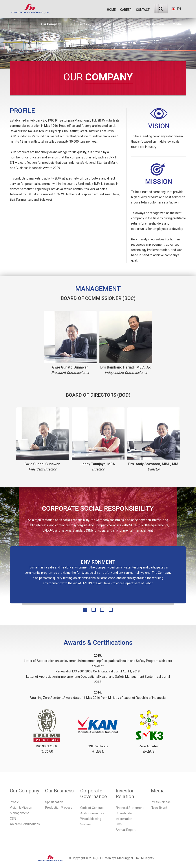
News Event (159, 808)
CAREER (126, 10)
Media (177, 24)
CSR (13, 819)
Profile (14, 802)
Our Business (79, 24)
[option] (98, 573)
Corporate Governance (114, 24)
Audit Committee (92, 813)
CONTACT (143, 10)
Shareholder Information (124, 816)
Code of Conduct (92, 808)
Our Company (51, 24)
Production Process (59, 808)
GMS (119, 824)
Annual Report (126, 830)
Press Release (161, 802)
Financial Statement (130, 808)
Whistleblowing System (91, 822)
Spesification (54, 802)
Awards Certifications (25, 824)
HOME (111, 10)
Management (19, 813)
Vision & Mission (21, 808)
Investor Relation (152, 24)
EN (176, 9)
